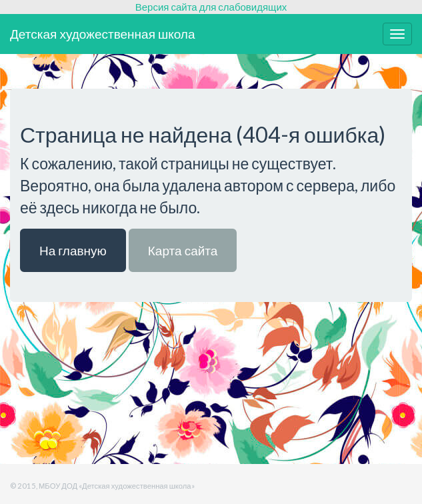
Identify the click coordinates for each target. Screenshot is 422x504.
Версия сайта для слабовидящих (211, 7)
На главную (73, 250)
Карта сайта (183, 250)
